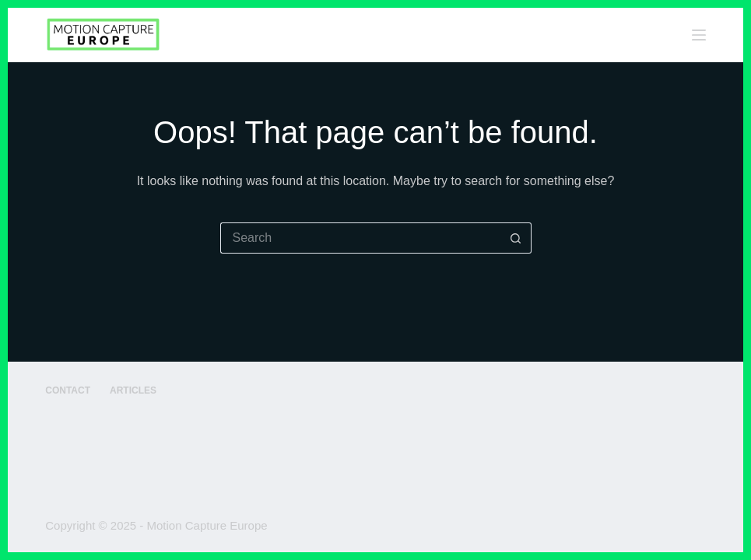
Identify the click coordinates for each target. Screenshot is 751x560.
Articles (133, 390)
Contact (68, 390)
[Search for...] (360, 238)
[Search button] (516, 238)
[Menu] (699, 35)
